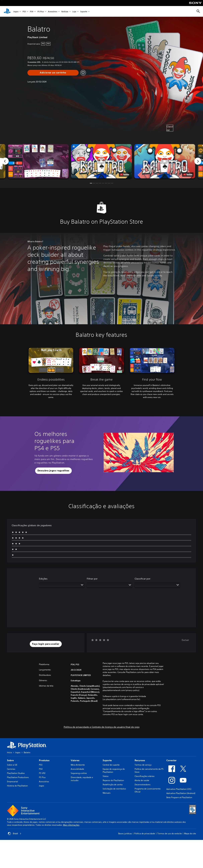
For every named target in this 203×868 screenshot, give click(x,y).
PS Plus (41, 11)
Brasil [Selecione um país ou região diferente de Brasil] (15, 834)
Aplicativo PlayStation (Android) (181, 793)
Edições (43, 579)
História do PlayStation (17, 786)
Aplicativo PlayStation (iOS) (179, 789)
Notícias (65, 11)
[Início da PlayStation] (7, 11)
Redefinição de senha (113, 785)
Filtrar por (92, 579)
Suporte (84, 11)
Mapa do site (190, 833)
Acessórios (53, 11)
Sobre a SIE (12, 765)
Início (9, 752)
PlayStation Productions (18, 777)
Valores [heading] (75, 760)
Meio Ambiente (78, 765)
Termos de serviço (143, 765)
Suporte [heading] (107, 760)
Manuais (107, 793)
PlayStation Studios (16, 773)
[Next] (198, 161)
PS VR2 (42, 773)
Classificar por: (143, 579)
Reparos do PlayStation (113, 780)
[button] (101, 161)
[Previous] (5, 161)
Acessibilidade (77, 769)
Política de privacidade (145, 833)
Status (106, 776)
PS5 (24, 11)
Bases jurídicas (125, 833)
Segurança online (79, 773)
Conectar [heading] (171, 760)
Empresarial (12, 782)
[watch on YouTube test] (125, 175)
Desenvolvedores (143, 785)
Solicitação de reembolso (114, 789)
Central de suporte (111, 765)
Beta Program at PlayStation (179, 797)
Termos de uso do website (170, 833)
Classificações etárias (145, 776)
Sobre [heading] (10, 760)
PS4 (32, 11)
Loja (74, 11)
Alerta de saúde (142, 780)
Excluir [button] (185, 640)
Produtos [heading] (44, 760)
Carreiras (11, 769)
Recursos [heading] (140, 760)
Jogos (16, 11)
